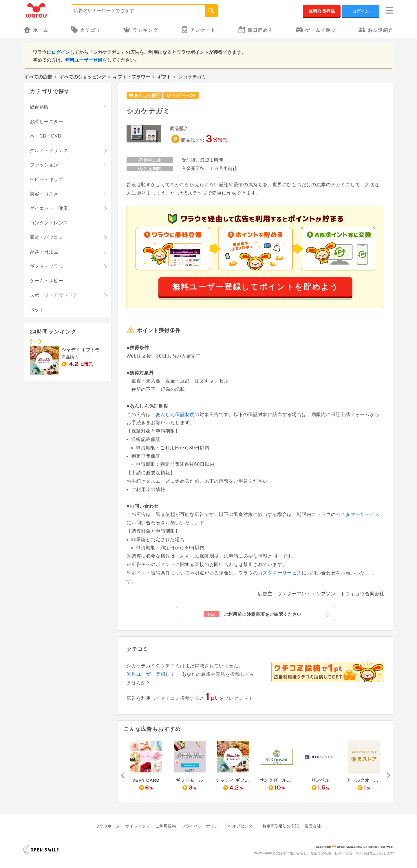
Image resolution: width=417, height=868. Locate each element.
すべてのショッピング (83, 77)
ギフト (164, 77)
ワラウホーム (107, 826)
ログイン (361, 11)
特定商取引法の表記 (281, 826)
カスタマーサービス (357, 514)
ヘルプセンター (242, 826)
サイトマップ (138, 826)
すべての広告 (38, 77)
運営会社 (313, 826)
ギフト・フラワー (131, 77)
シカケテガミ (148, 111)
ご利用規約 (166, 826)
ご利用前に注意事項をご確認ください (267, 614)
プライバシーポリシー (202, 826)
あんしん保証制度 (175, 414)
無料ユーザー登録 (84, 60)
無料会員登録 (322, 11)
